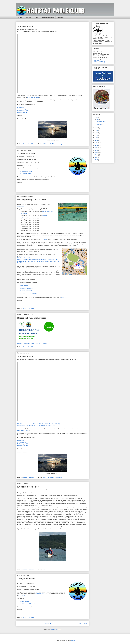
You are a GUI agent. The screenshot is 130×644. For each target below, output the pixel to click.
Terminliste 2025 (25, 357)
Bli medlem (96, 60)
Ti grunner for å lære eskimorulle (29, 293)
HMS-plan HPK (21, 107)
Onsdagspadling (22, 109)
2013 (97, 157)
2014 (97, 155)
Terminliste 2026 (25, 26)
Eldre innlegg (83, 623)
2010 (97, 160)
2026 (97, 117)
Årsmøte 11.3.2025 (26, 579)
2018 (97, 145)
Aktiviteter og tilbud (48, 17)
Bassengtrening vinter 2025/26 (32, 200)
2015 (97, 153)
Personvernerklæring (99, 62)
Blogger (73, 640)
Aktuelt (20, 17)
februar (99, 125)
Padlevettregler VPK (23, 112)
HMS (36, 17)
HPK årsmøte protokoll (26, 174)
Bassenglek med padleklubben (32, 318)
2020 (97, 140)
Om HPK (29, 17)
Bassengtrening (24, 286)
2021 (97, 138)
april (98, 119)
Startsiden (48, 623)
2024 (97, 130)
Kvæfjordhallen (21, 206)
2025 (97, 128)
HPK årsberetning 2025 (26, 171)
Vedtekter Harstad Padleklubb (28, 604)
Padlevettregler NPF (23, 111)
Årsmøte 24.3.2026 (26, 154)
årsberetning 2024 (40, 594)
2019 (97, 143)
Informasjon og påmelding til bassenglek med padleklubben (33, 343)
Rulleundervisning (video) (27, 288)
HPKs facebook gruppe (33, 97)
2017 (97, 148)
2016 (97, 150)
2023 (97, 133)
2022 (97, 135)
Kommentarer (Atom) (56, 629)
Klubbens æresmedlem (28, 487)
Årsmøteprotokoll (25, 601)
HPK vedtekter (22, 595)
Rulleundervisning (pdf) (26, 291)
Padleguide (61, 17)
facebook (45, 239)
